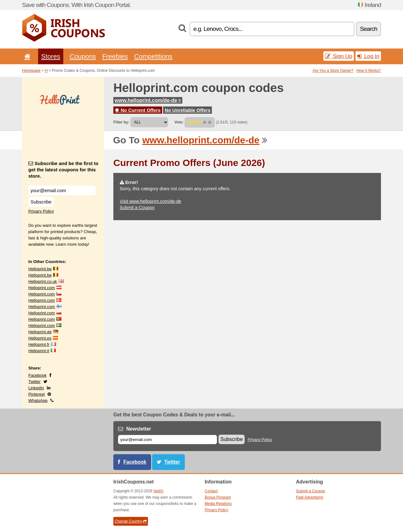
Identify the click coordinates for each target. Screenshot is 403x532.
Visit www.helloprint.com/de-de (150, 201)
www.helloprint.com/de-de (148, 100)
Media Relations (218, 504)
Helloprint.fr (39, 344)
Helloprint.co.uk (43, 281)
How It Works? (369, 71)
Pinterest (37, 394)
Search (369, 29)
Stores (51, 56)
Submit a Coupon (137, 208)
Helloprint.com (42, 288)
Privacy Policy (41, 211)
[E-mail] (167, 440)
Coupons (83, 56)
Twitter (34, 382)
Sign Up (339, 56)
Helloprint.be (40, 269)
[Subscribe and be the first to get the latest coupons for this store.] (62, 190)
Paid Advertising (309, 497)
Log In (368, 56)
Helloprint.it (39, 351)
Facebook (37, 375)
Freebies (115, 56)
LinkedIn (36, 388)
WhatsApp (38, 400)
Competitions (153, 56)
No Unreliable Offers (187, 110)
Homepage (31, 71)
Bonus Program (218, 497)
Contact (211, 491)
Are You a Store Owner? (333, 71)
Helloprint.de (40, 332)
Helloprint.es (40, 338)
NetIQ (159, 491)
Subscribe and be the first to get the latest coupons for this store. (63, 170)
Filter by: (121, 122)
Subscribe (41, 202)
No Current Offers (138, 110)
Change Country (131, 521)
